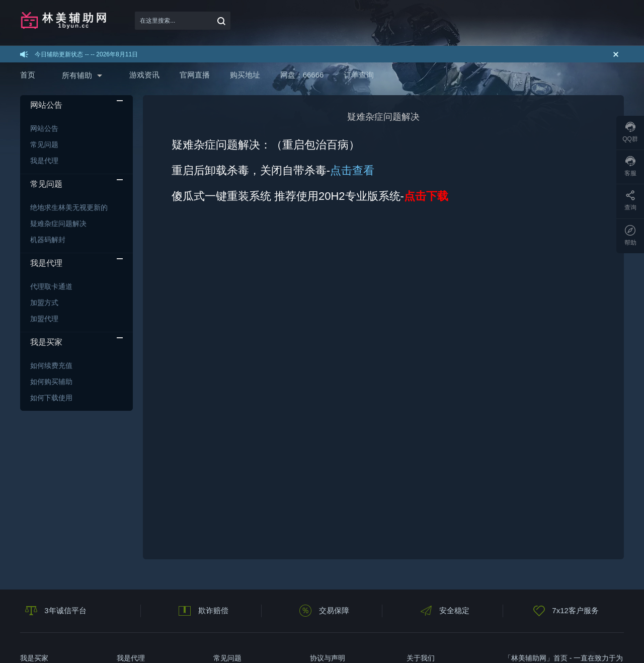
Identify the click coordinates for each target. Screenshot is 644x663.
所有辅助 (77, 75)
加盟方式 (44, 303)
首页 (28, 75)
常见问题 (44, 144)
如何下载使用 (51, 398)
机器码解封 (48, 240)
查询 (630, 201)
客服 (630, 166)
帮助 (630, 236)
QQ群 (630, 132)
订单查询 (359, 75)
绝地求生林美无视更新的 (69, 207)
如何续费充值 (51, 365)
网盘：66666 (302, 75)
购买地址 (245, 75)
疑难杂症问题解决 (58, 224)
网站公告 (44, 128)
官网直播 (195, 75)
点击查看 (352, 170)
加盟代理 (44, 319)
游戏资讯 (144, 75)
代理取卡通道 (51, 286)
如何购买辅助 (51, 382)
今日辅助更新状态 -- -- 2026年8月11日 (86, 54)
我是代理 (44, 161)
